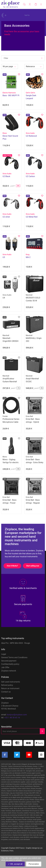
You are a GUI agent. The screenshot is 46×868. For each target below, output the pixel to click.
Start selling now (34, 566)
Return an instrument (10, 688)
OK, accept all (15, 864)
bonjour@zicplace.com (17, 715)
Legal (4, 654)
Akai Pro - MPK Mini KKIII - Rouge (16, 643)
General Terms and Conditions (14, 657)
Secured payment (9, 661)
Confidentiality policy (10, 664)
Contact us (6, 692)
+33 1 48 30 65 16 (12, 718)
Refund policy (7, 685)
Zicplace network (9, 671)
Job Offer (5, 667)
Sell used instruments (11, 682)
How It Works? (14, 566)
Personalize (34, 864)
